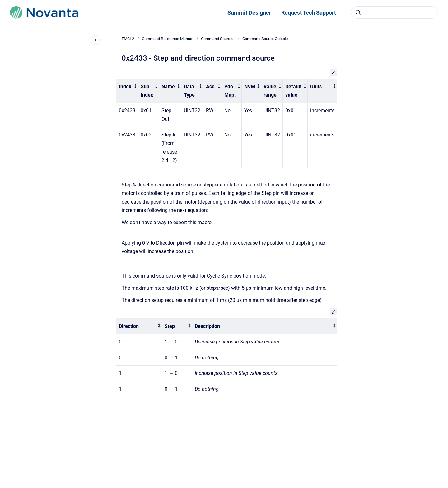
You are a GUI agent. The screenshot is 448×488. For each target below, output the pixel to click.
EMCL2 (128, 39)
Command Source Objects (265, 39)
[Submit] (358, 12)
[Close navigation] (96, 40)
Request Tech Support (309, 13)
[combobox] (394, 12)
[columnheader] (127, 91)
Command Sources (218, 39)
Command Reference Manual (168, 39)
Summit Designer (249, 13)
